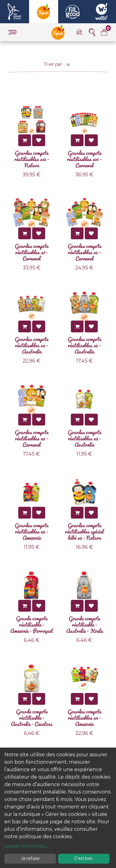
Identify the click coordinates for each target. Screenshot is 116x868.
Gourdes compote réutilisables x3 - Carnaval (32, 438)
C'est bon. (84, 858)
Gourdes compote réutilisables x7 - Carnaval (32, 252)
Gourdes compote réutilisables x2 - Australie (84, 438)
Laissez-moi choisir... (26, 846)
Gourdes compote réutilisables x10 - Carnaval (84, 159)
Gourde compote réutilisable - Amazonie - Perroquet (32, 624)
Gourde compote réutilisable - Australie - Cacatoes (32, 717)
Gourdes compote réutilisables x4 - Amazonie (84, 717)
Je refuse (30, 858)
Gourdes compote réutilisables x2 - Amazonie (32, 531)
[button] (58, 64)
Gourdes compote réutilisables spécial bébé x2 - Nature (84, 531)
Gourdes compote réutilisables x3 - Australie (84, 345)
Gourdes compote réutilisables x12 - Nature (32, 159)
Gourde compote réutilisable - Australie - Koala (84, 624)
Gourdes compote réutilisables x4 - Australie (32, 345)
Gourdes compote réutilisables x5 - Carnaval (84, 252)
